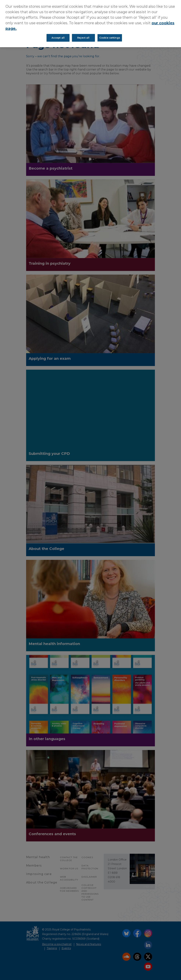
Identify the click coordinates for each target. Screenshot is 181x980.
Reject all (83, 38)
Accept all (58, 38)
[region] (90, 24)
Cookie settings (110, 38)
